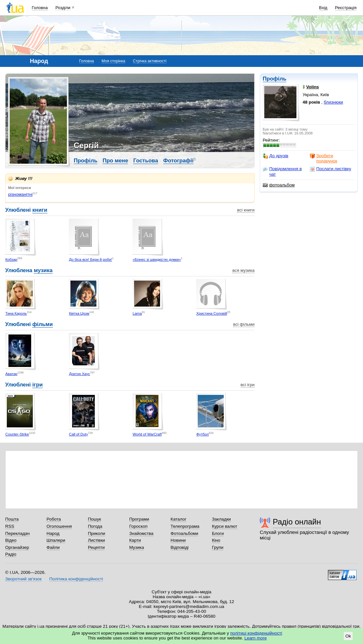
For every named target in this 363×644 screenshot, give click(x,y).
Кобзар (11, 259)
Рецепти (96, 547)
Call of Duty (78, 434)
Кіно (216, 540)
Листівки (97, 540)
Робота (54, 519)
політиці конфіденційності (256, 633)
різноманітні (20, 194)
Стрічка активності (150, 61)
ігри (37, 385)
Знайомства (141, 533)
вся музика (244, 270)
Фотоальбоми (184, 533)
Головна (40, 8)
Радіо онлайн (297, 522)
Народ (53, 533)
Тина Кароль (16, 313)
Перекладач (17, 533)
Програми (139, 519)
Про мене (115, 161)
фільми (42, 324)
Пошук (95, 519)
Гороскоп (138, 526)
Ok (348, 636)
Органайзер (17, 547)
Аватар (11, 374)
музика (43, 270)
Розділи (63, 8)
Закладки (221, 519)
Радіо (11, 554)
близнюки (333, 102)
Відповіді (180, 547)
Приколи (97, 533)
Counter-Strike (17, 434)
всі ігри (248, 385)
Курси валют (225, 526)
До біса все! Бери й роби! (90, 259)
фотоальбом (279, 185)
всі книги (246, 210)
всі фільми (244, 324)
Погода (95, 526)
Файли (53, 547)
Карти (135, 540)
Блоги (218, 533)
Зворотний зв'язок (23, 579)
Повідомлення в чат (282, 171)
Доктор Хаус (79, 374)
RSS (10, 526)
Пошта (12, 519)
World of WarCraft (147, 434)
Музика (137, 547)
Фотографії (178, 161)
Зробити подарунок (324, 158)
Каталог (178, 519)
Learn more (256, 638)
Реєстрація (346, 8)
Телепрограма (185, 526)
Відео (11, 540)
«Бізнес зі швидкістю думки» (157, 259)
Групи (218, 547)
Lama (137, 313)
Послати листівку (330, 169)
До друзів (275, 156)
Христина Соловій (212, 313)
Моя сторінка (113, 61)
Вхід (323, 8)
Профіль (275, 79)
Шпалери (56, 540)
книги (40, 210)
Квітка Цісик (79, 313)
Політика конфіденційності (76, 579)
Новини (178, 540)
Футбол (202, 434)
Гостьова (145, 161)
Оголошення (59, 526)
